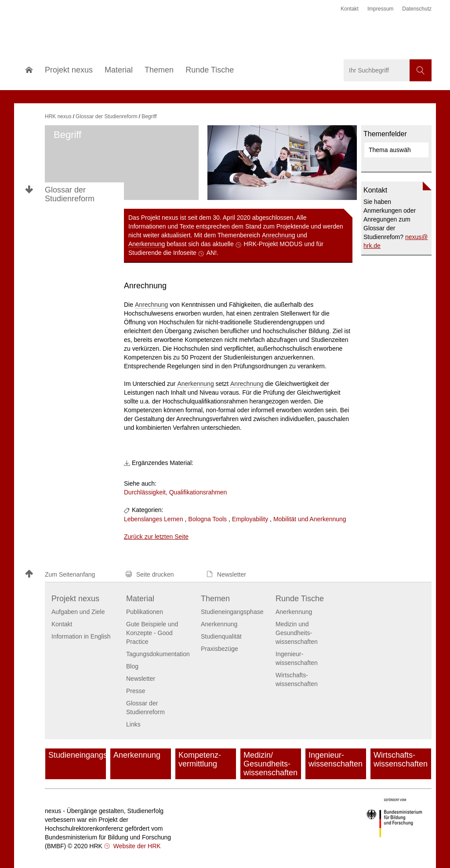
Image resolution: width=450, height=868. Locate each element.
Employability (250, 519)
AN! (212, 253)
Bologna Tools (207, 519)
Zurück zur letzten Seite (156, 537)
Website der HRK (136, 846)
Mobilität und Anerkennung (310, 519)
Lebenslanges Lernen (154, 519)
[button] (71, 575)
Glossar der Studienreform (70, 194)
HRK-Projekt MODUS (273, 244)
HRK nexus (58, 116)
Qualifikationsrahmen (198, 492)
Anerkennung (147, 244)
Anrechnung (279, 235)
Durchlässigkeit (145, 492)
